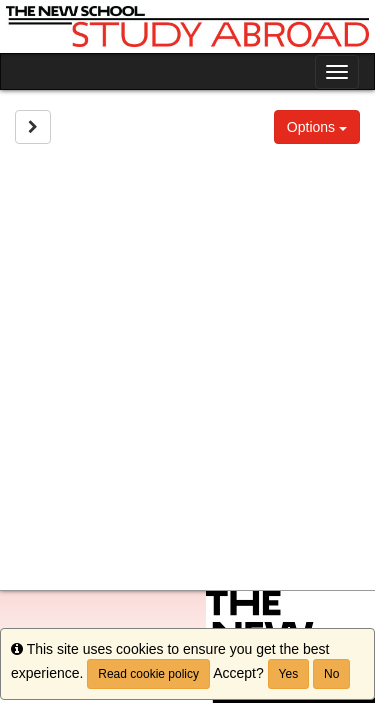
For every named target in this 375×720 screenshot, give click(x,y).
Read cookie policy (148, 674)
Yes (289, 674)
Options (317, 127)
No (331, 674)
